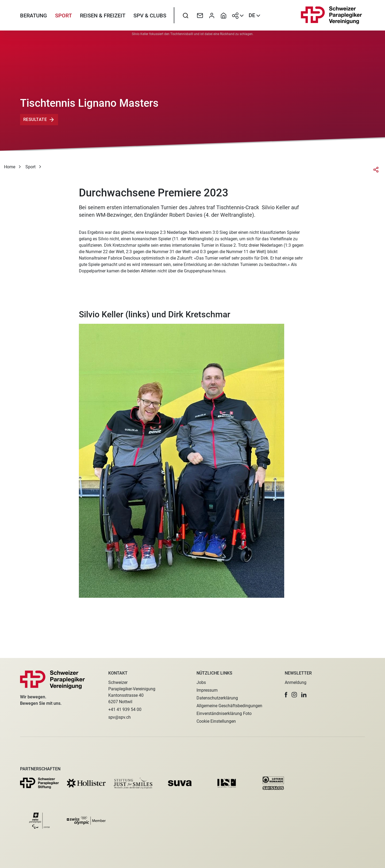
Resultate (35, 124)
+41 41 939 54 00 (125, 709)
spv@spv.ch (120, 717)
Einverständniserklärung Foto (224, 713)
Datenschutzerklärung (217, 698)
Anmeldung (296, 682)
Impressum (207, 690)
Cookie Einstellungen (216, 721)
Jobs (201, 682)
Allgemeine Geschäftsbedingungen (229, 706)
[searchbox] (186, 17)
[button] (286, 695)
